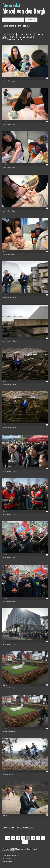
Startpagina (8, 26)
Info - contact (24, 26)
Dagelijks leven (10, 37)
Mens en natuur (27, 37)
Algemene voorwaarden (11, 855)
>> (25, 842)
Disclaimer (6, 859)
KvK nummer (7, 862)
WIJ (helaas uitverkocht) (14, 39)
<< (8, 838)
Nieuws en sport (26, 35)
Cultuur (39, 35)
